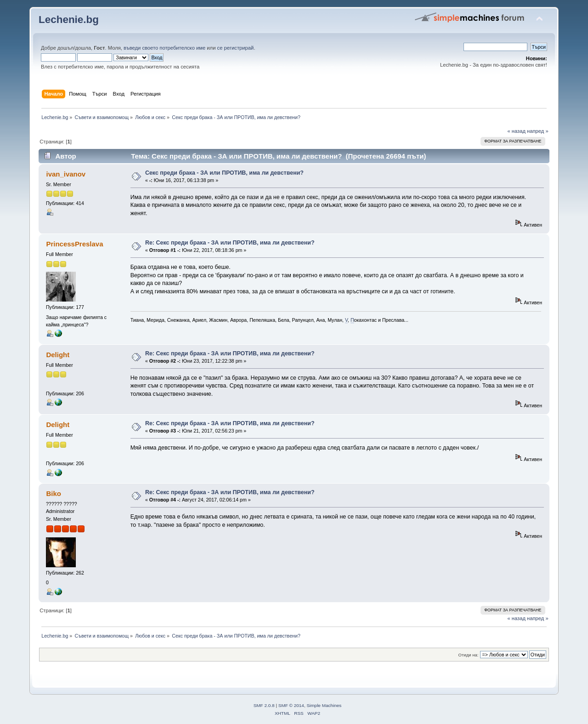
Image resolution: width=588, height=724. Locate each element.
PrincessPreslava (74, 244)
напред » (538, 131)
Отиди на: (469, 655)
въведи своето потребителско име (164, 48)
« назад (516, 131)
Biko (53, 493)
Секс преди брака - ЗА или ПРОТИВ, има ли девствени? (224, 173)
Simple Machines (324, 705)
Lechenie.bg (69, 20)
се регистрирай (236, 48)
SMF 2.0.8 (264, 705)
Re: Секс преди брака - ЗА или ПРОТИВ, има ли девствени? (230, 243)
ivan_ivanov (66, 174)
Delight (58, 355)
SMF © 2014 (291, 705)
